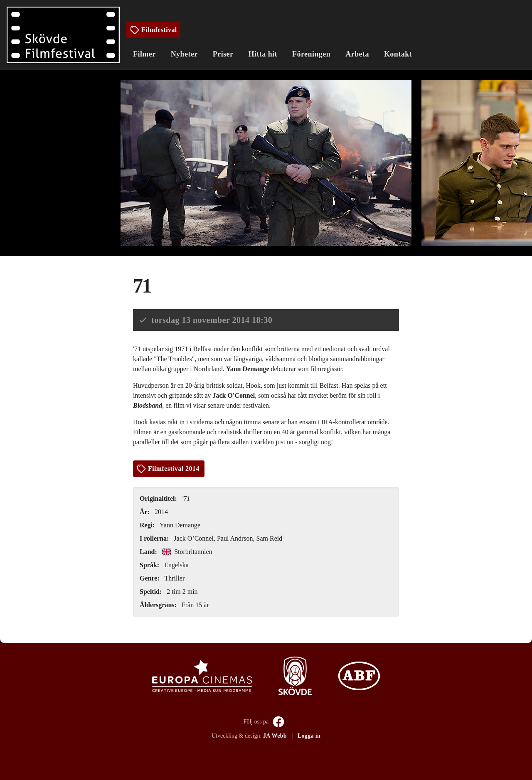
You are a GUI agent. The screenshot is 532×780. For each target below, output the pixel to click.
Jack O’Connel (194, 538)
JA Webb (275, 736)
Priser (223, 54)
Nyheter (184, 54)
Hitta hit (263, 54)
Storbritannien (187, 552)
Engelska (176, 565)
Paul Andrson (235, 538)
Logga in (309, 736)
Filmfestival (153, 30)
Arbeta (357, 54)
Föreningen (311, 54)
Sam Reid (270, 538)
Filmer (144, 54)
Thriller (174, 578)
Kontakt (398, 54)
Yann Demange (180, 525)
